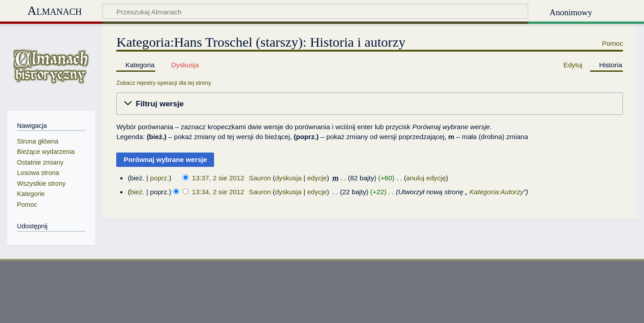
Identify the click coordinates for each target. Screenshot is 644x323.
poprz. (159, 178)
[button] (370, 104)
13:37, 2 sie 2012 (218, 178)
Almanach (55, 11)
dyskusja (288, 178)
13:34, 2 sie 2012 (218, 192)
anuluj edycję (426, 178)
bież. (137, 192)
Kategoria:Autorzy (497, 192)
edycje (317, 178)
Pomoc (612, 43)
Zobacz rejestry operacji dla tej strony (164, 83)
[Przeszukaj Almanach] (315, 11)
